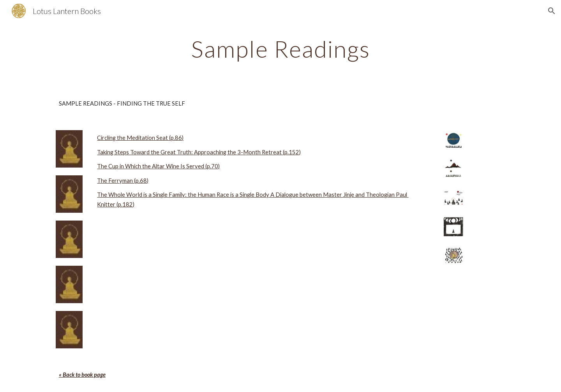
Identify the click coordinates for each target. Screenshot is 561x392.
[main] (280, 49)
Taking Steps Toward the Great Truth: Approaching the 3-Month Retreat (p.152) (199, 152)
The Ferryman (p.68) (123, 181)
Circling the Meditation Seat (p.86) (140, 138)
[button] (552, 11)
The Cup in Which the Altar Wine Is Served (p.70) (158, 166)
